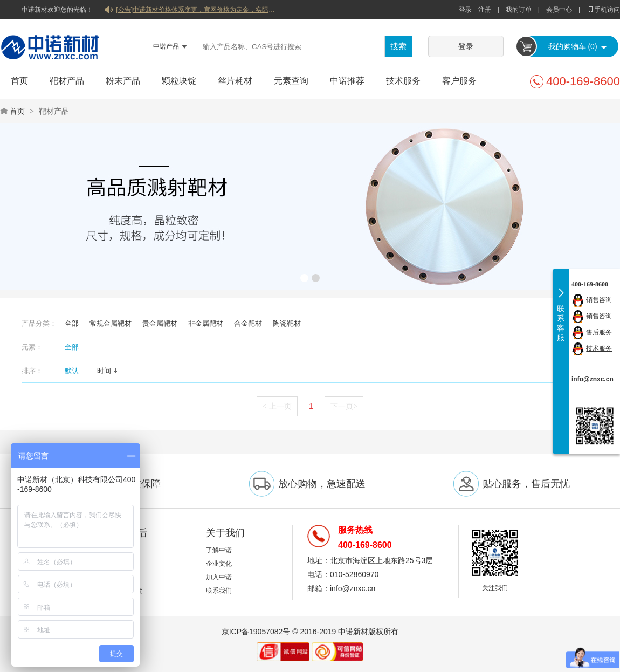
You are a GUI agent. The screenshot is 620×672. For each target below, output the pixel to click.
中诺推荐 (347, 81)
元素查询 (291, 81)
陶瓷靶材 (287, 323)
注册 (485, 10)
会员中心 (559, 10)
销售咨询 (599, 300)
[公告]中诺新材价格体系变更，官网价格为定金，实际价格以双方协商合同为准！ (197, 10)
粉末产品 (123, 81)
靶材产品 (67, 81)
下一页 (344, 406)
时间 (108, 371)
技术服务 (403, 81)
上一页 (277, 406)
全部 (72, 323)
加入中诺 (219, 577)
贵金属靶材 (160, 323)
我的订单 (519, 10)
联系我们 (219, 591)
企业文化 (219, 564)
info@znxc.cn (593, 379)
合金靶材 (248, 323)
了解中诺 (219, 550)
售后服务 (599, 332)
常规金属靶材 (111, 323)
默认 (75, 371)
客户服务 (459, 81)
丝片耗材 (235, 81)
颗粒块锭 (179, 81)
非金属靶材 (206, 323)
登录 (465, 10)
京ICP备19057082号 (256, 632)
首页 (19, 81)
